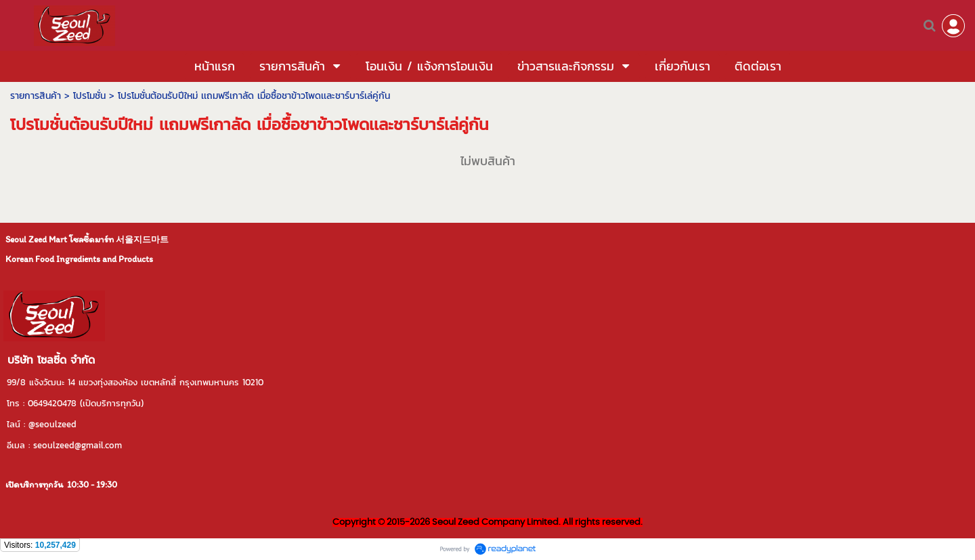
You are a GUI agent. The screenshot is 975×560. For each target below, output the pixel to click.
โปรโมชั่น (89, 96)
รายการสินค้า (36, 96)
